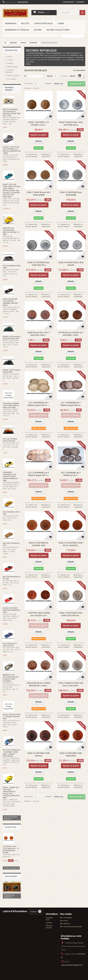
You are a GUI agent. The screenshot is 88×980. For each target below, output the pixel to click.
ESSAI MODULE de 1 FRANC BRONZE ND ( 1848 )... (39, 684)
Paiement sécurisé (13, 76)
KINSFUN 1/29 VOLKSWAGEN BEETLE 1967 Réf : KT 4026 (11, 231)
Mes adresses (65, 924)
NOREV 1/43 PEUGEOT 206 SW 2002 (12, 371)
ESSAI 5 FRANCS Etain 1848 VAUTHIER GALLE (71, 124)
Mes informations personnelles (71, 927)
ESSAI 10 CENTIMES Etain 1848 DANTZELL (39, 264)
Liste (84, 76)
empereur (70, 57)
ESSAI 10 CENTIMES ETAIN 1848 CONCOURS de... (71, 614)
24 (34, 55)
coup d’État (71, 60)
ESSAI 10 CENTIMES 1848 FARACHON (71, 754)
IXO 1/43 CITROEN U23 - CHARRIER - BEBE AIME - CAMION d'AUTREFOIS (12, 753)
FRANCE (23, 43)
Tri (25, 76)
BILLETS (25, 23)
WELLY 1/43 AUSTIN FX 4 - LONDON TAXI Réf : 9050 (12, 716)
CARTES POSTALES (43, 23)
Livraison (10, 60)
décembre (80, 57)
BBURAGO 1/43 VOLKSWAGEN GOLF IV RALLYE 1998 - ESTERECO (11, 678)
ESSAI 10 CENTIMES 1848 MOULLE (39, 754)
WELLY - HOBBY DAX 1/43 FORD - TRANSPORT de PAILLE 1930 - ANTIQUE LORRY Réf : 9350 (11, 793)
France (28, 55)
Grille (80, 76)
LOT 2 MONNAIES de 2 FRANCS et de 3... (71, 474)
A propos (49, 923)
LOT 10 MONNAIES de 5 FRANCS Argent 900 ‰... (39, 474)
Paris (81, 55)
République (74, 55)
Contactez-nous (69, 2)
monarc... (32, 62)
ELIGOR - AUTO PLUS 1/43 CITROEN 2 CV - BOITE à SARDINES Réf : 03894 (12, 150)
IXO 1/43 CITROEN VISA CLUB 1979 (10, 440)
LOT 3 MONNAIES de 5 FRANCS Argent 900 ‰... (71, 404)
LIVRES (61, 23)
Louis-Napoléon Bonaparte (53, 57)
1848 (41, 55)
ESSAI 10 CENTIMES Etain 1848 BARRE (71, 194)
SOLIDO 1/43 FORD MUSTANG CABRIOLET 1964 (12, 610)
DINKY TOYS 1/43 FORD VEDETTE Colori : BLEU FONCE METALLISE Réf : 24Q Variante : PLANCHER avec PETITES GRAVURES (12, 191)
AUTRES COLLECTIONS (58, 30)
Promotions (11, 827)
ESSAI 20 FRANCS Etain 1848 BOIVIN (71, 264)
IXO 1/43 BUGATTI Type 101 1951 (10, 644)
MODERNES (33, 43)
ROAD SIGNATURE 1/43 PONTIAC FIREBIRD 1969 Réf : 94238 (10, 302)
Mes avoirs (64, 921)
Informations (11, 50)
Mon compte (66, 914)
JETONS (38, 30)
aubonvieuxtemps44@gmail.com (72, 965)
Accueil (9, 56)
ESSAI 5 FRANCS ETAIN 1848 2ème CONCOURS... (71, 684)
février (37, 55)
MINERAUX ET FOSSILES (17, 30)
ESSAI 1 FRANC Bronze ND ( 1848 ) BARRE (39, 194)
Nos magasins (11, 79)
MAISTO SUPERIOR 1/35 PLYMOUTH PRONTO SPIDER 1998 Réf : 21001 (12, 112)
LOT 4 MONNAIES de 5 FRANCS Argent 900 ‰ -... (39, 404)
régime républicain (72, 53)
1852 (28, 60)
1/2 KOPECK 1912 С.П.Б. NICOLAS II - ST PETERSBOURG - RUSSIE (11, 849)
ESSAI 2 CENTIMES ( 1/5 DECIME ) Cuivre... (39, 124)
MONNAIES (11, 23)
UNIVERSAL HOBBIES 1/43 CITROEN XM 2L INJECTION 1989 (11, 405)
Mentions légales (12, 67)
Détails (28, 64)
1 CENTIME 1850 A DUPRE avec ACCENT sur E (39, 614)
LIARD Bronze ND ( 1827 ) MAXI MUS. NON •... (39, 334)
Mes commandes (66, 918)
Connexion (80, 2)
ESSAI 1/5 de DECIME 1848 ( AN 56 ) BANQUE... (71, 544)
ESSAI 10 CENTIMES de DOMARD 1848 (39, 544)
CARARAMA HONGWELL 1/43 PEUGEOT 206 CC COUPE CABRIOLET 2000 (10, 476)
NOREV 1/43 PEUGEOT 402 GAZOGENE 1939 (12, 338)
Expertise (10, 63)
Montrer (50, 76)
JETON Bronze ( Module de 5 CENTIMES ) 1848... (71, 334)
